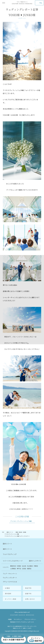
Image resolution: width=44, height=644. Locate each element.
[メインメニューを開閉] (4, 3)
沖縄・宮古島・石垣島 (21, 532)
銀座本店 (13, 566)
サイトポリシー (18, 619)
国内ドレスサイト (35, 561)
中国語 (10, 619)
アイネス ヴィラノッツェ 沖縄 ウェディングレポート (17, 536)
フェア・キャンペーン (10, 573)
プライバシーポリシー (30, 619)
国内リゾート (10, 532)
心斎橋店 (13, 569)
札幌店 (19, 566)
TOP (3, 532)
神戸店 (19, 569)
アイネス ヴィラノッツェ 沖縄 (21, 521)
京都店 (36, 566)
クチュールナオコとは (10, 582)
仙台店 (24, 566)
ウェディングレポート (10, 578)
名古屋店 (30, 566)
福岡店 (29, 569)
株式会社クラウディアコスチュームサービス (22, 622)
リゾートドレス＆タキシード (13, 561)
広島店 (24, 569)
